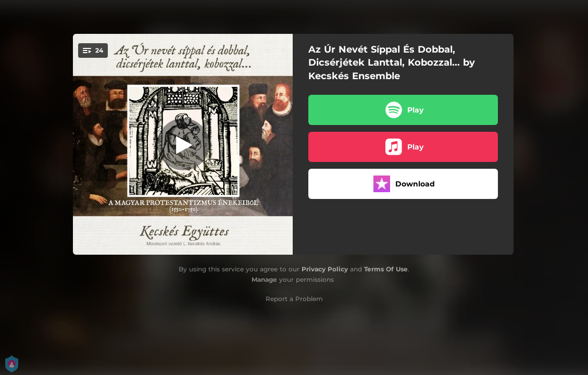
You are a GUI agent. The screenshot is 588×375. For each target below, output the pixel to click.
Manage (264, 279)
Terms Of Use (386, 269)
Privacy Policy (325, 269)
